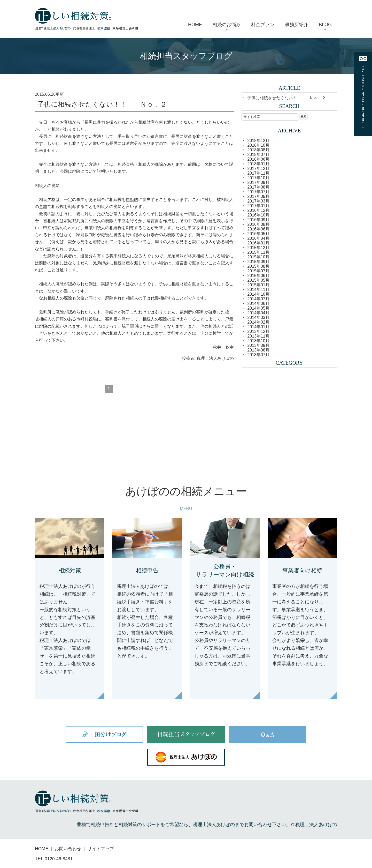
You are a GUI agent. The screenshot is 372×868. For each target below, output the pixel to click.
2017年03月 (258, 201)
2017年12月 (258, 169)
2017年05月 (258, 196)
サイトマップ (104, 849)
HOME (42, 849)
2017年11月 (258, 173)
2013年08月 (258, 350)
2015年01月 (258, 285)
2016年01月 (258, 243)
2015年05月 (258, 280)
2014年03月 (258, 317)
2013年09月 (258, 345)
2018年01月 (258, 164)
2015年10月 (258, 257)
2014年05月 (258, 308)
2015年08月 (258, 266)
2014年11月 (258, 290)
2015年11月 (258, 252)
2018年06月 (258, 159)
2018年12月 (258, 141)
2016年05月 (258, 234)
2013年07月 (258, 355)
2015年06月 (258, 276)
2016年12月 (258, 210)
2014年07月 (258, 299)
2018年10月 (258, 145)
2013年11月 (258, 336)
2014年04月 (258, 313)
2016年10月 (258, 215)
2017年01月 (258, 206)
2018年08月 (258, 150)
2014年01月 (258, 327)
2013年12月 (258, 331)
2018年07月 (258, 155)
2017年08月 (258, 187)
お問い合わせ (69, 849)
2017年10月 (258, 178)
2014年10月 (258, 294)
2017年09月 (258, 182)
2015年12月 (258, 248)
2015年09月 (258, 262)
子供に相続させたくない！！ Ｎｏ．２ (102, 104)
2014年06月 (258, 304)
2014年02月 (258, 322)
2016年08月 (258, 224)
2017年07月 (258, 192)
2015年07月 (258, 271)
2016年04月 (258, 238)
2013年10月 (258, 341)
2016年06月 (258, 229)
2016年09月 (258, 220)
